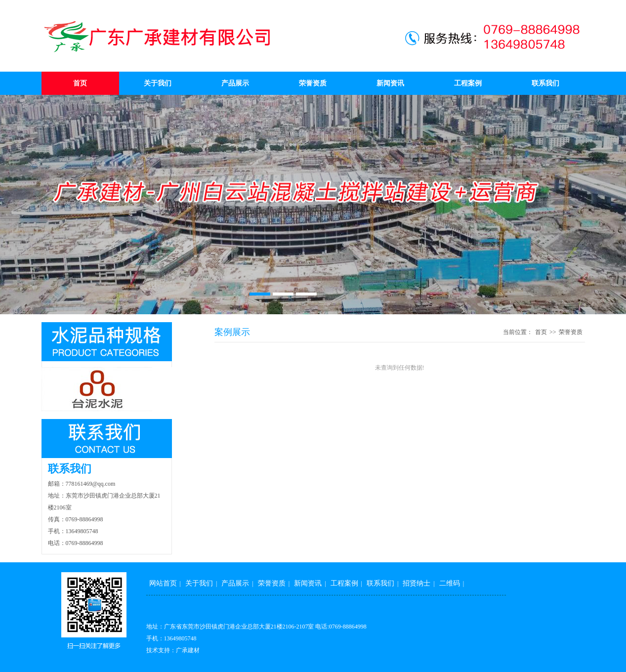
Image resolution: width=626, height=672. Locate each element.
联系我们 (545, 83)
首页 (80, 83)
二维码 (450, 583)
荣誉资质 (313, 83)
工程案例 (468, 83)
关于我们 (158, 83)
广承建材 (188, 650)
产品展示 (235, 83)
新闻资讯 (390, 83)
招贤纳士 (417, 583)
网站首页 (163, 583)
